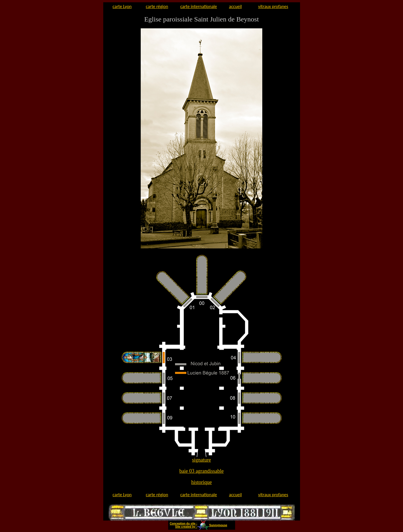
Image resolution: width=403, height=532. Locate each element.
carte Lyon (122, 6)
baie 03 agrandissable (201, 471)
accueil (236, 6)
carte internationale (198, 6)
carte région (157, 6)
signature (202, 460)
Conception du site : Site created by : (183, 525)
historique (202, 482)
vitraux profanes (273, 6)
